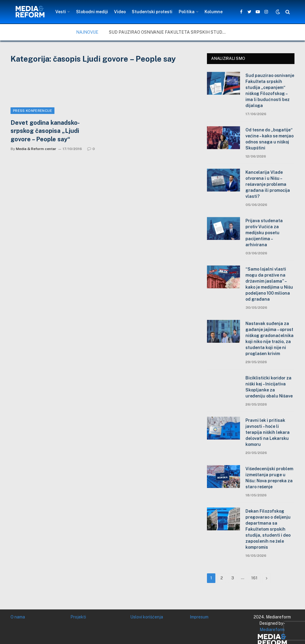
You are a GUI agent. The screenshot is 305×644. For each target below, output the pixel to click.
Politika (187, 12)
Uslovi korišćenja (147, 617)
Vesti (61, 12)
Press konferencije (32, 111)
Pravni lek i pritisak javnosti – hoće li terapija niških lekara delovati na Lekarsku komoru (268, 432)
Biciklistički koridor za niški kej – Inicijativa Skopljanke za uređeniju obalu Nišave (269, 387)
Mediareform (272, 630)
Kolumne (214, 12)
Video (120, 12)
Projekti (78, 617)
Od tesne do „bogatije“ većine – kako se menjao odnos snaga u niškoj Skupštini (270, 139)
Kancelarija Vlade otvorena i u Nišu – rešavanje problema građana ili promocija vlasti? (268, 184)
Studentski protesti (152, 12)
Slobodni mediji (92, 12)
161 (254, 578)
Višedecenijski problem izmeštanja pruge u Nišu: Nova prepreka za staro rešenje (269, 478)
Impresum (199, 617)
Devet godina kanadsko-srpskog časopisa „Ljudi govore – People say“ (45, 131)
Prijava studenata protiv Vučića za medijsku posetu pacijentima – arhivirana (264, 233)
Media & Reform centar (36, 149)
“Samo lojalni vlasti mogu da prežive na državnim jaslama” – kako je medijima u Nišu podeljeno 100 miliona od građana (269, 284)
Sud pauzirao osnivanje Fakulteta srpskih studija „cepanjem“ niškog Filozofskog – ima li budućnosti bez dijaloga (169, 32)
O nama (18, 617)
